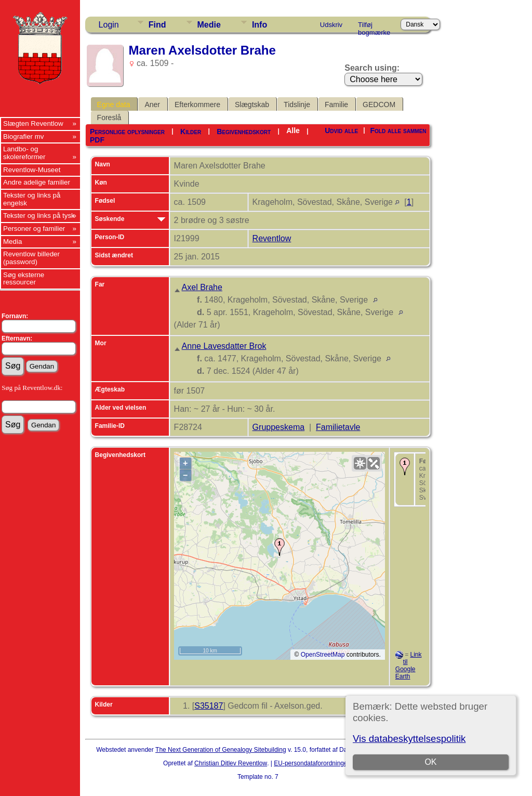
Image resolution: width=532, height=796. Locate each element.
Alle (293, 131)
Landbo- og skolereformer (24, 153)
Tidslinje (297, 105)
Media (12, 242)
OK (431, 762)
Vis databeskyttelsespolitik (409, 739)
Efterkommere (197, 105)
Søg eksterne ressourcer (24, 279)
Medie (209, 25)
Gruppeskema (279, 427)
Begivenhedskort (244, 132)
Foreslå (109, 118)
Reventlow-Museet (32, 170)
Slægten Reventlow (33, 123)
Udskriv (331, 25)
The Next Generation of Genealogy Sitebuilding (221, 750)
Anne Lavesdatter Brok (224, 346)
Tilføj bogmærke (374, 27)
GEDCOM (379, 105)
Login (109, 25)
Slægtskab (252, 105)
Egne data (114, 105)
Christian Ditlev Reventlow (231, 763)
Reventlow (272, 238)
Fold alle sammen (398, 131)
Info (260, 25)
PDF (97, 140)
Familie (336, 105)
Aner (152, 105)
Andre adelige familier (37, 182)
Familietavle (338, 427)
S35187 (209, 706)
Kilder (191, 132)
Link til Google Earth (409, 665)
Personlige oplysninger (127, 132)
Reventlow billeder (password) (31, 258)
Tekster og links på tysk (39, 216)
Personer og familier (34, 229)
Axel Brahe (202, 287)
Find (157, 25)
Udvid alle (341, 131)
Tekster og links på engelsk (32, 199)
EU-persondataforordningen (312, 763)
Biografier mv (24, 136)
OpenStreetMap (323, 655)
